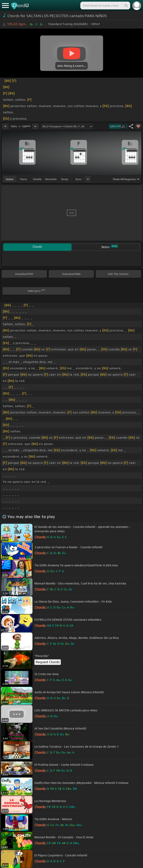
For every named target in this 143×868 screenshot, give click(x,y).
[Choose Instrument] (88, 179)
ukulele (37, 179)
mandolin (51, 179)
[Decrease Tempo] (5, 126)
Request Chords (48, 662)
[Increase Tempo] (35, 126)
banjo (65, 179)
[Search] (126, 6)
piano (24, 179)
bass (79, 179)
